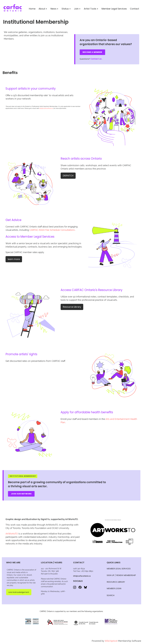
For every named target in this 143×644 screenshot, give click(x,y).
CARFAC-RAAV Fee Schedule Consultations (52, 230)
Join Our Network (21, 494)
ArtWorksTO (12, 534)
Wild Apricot (111, 641)
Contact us (96, 59)
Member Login (114, 588)
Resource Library (72, 307)
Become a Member (92, 52)
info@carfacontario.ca (46, 108)
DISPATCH (68, 176)
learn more (14, 259)
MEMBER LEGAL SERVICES (119, 569)
